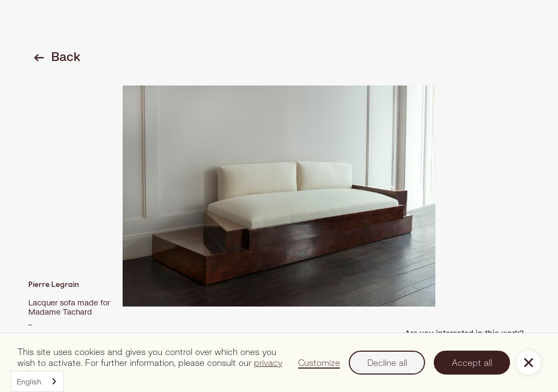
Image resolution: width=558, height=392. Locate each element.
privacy (268, 362)
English (29, 382)
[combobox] (37, 381)
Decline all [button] (387, 362)
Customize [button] (319, 362)
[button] (529, 363)
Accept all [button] (472, 362)
